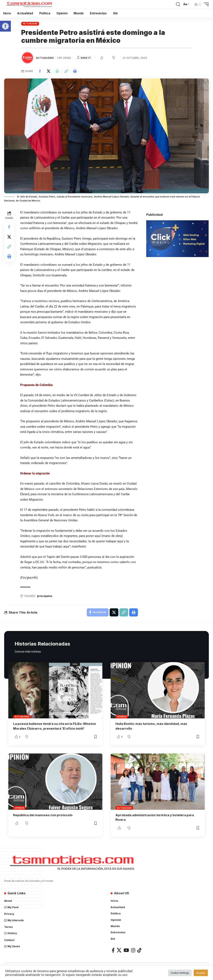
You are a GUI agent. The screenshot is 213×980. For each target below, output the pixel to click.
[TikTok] (139, 955)
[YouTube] (126, 955)
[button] (5, 26)
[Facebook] (113, 955)
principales (45, 596)
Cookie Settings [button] (180, 973)
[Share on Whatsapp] (58, 71)
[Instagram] (133, 955)
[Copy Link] (67, 71)
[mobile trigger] (205, 4)
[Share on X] (49, 71)
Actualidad (30, 23)
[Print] (76, 71)
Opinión (122, 717)
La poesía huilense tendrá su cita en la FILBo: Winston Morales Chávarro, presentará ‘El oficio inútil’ (52, 729)
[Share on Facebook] (40, 71)
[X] (119, 955)
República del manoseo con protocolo (43, 820)
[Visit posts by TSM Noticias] (27, 58)
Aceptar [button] (201, 973)
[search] (178, 4)
